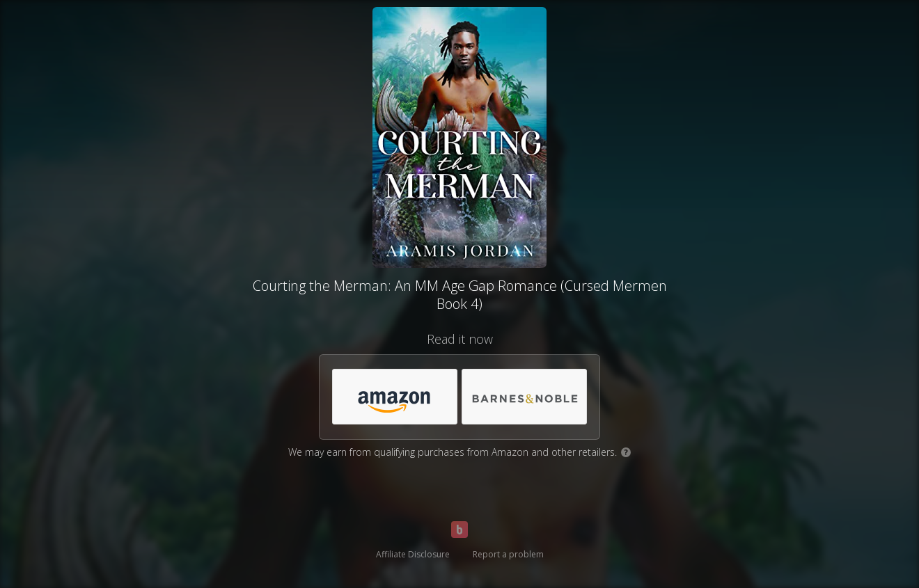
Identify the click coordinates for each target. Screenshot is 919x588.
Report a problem (508, 554)
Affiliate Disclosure (413, 554)
